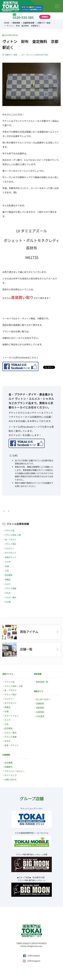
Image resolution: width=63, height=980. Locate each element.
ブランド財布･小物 (13, 535)
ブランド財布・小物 (13, 686)
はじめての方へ (43, 699)
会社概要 (8, 763)
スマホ (8, 562)
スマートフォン (11, 716)
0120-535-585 (23, 17)
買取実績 (16, 23)
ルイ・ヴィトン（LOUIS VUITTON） (35, 55)
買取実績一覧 (42, 682)
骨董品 (8, 579)
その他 (8, 602)
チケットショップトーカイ (32, 808)
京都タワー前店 (44, 23)
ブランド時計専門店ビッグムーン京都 (31, 854)
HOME (7, 23)
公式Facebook (31, 955)
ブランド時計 (11, 544)
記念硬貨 (9, 575)
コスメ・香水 (11, 597)
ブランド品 (10, 530)
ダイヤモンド (11, 553)
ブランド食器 (11, 588)
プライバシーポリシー (14, 771)
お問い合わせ (10, 779)
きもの (8, 593)
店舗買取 (40, 703)
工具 (7, 570)
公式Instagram (31, 961)
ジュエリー (10, 548)
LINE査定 (40, 716)
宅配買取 (40, 708)
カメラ (8, 584)
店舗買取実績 (29, 23)
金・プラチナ (11, 539)
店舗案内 (8, 767)
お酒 (7, 566)
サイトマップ (10, 775)
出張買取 (40, 712)
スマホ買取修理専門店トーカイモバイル (32, 833)
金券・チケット (11, 745)
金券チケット (11, 557)
